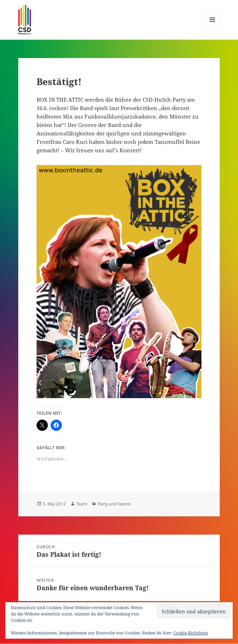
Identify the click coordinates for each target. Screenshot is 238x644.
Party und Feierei (114, 504)
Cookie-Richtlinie (191, 633)
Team (82, 504)
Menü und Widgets (213, 27)
